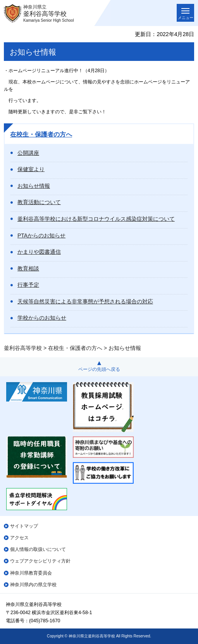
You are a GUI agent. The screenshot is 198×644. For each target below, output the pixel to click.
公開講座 (28, 153)
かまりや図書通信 (39, 252)
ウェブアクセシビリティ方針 (40, 561)
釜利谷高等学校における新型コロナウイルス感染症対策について (96, 219)
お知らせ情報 (34, 186)
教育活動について (39, 202)
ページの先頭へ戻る (99, 369)
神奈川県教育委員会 (31, 573)
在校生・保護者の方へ (41, 134)
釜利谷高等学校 (23, 348)
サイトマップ (24, 526)
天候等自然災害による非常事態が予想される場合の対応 (85, 301)
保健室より (31, 169)
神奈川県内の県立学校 (33, 585)
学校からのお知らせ (42, 318)
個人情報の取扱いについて (38, 549)
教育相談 (28, 268)
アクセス (19, 538)
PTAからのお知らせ (41, 235)
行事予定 (28, 285)
